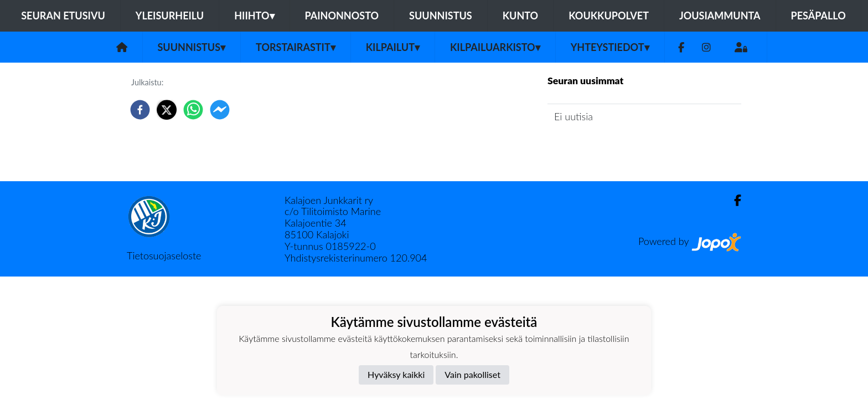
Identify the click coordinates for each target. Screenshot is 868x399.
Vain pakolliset (472, 374)
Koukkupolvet (609, 16)
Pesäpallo (818, 16)
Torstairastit (296, 47)
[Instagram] (706, 47)
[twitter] (167, 110)
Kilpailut (393, 47)
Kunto (521, 16)
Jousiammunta (720, 16)
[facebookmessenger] (220, 110)
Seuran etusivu (63, 16)
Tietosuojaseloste (164, 255)
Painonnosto (342, 16)
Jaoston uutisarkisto (598, 148)
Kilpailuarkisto (495, 47)
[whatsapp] (193, 110)
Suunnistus (441, 16)
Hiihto (254, 16)
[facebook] (140, 110)
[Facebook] (681, 47)
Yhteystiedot (610, 47)
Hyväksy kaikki (396, 374)
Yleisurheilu (170, 16)
